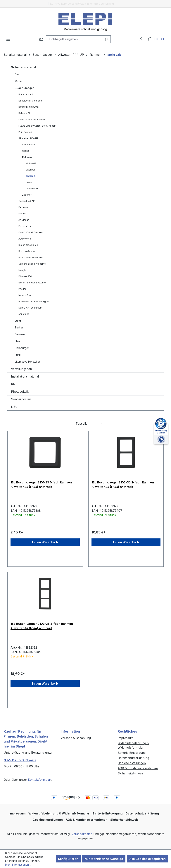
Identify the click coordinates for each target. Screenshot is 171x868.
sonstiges (24, 314)
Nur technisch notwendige (104, 859)
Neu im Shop (25, 295)
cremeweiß (32, 188)
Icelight (22, 270)
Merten (19, 81)
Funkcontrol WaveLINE (31, 258)
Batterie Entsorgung (132, 753)
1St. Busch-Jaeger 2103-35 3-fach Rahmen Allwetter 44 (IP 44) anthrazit (42, 626)
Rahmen (27, 157)
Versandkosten (82, 834)
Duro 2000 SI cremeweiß (32, 119)
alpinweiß (31, 163)
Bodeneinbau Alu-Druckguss (34, 301)
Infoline (23, 289)
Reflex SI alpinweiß (29, 107)
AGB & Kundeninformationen (138, 768)
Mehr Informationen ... (18, 865)
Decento (23, 207)
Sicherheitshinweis (131, 773)
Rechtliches (127, 731)
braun (29, 182)
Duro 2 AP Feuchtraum (30, 308)
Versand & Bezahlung (76, 738)
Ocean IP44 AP (27, 201)
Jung (18, 321)
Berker (19, 327)
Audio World (25, 239)
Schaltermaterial (24, 67)
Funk (18, 355)
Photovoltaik (20, 392)
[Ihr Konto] (141, 39)
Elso (17, 341)
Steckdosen (29, 145)
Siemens (20, 334)
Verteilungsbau (21, 369)
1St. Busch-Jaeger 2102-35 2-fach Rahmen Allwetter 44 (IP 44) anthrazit (123, 485)
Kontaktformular (39, 780)
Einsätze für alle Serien (31, 101)
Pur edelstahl (26, 94)
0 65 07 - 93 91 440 (20, 760)
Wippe (26, 151)
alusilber (30, 170)
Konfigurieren (68, 859)
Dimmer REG (25, 276)
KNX (14, 384)
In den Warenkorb (45, 542)
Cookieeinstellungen (132, 763)
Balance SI (24, 113)
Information (70, 731)
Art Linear (24, 220)
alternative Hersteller (27, 362)
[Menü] (8, 39)
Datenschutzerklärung (133, 758)
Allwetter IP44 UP (28, 138)
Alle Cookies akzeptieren (147, 859)
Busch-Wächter (27, 251)
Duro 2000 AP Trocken (31, 232)
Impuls (22, 214)
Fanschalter (25, 226)
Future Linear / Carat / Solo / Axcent (37, 126)
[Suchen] (41, 39)
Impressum (126, 738)
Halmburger (22, 348)
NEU (14, 407)
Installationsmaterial (25, 376)
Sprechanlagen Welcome (32, 264)
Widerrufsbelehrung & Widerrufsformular (59, 813)
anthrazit (31, 176)
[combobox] (74, 39)
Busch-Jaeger (24, 88)
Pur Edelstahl (25, 132)
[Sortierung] (89, 423)
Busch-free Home (28, 245)
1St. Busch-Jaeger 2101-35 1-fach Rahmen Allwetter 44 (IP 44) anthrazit (41, 485)
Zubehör (27, 195)
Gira (17, 74)
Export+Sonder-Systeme (32, 283)
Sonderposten (21, 399)
